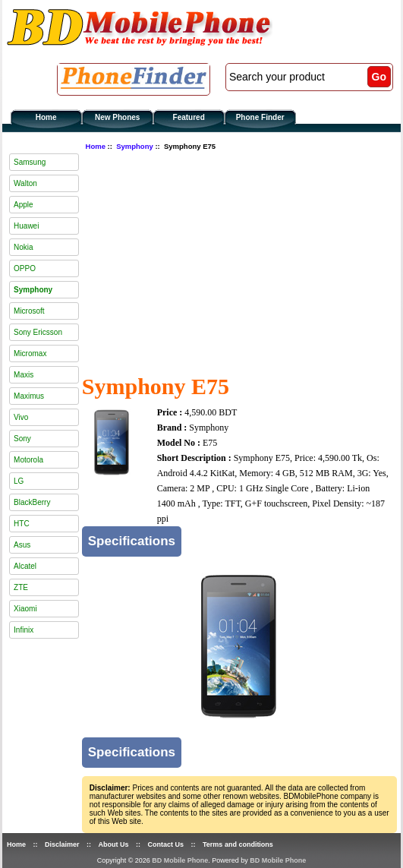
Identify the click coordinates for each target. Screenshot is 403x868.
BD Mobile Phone (180, 860)
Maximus (29, 396)
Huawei (26, 226)
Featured (189, 117)
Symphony (135, 146)
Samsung (30, 162)
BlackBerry (32, 502)
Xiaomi (25, 609)
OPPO (25, 268)
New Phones (117, 117)
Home (46, 117)
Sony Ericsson (38, 332)
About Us (114, 844)
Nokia (24, 247)
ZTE (21, 587)
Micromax (30, 354)
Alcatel (25, 566)
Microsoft (29, 311)
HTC (22, 524)
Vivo (21, 417)
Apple (24, 205)
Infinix (24, 630)
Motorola (28, 460)
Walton (25, 183)
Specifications (132, 541)
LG (19, 481)
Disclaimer (62, 844)
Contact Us (166, 844)
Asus (22, 545)
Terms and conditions (238, 844)
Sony (22, 439)
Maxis (24, 375)
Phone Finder (260, 117)
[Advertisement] (242, 260)
